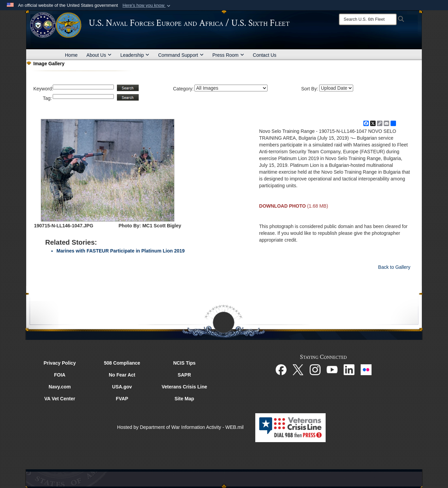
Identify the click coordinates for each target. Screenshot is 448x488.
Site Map (185, 399)
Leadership (135, 55)
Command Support (181, 55)
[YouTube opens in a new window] (332, 369)
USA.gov (122, 387)
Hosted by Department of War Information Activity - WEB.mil (180, 427)
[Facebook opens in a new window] (281, 369)
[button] (147, 5)
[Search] (368, 19)
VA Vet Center (60, 399)
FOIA (60, 375)
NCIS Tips (184, 363)
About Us (99, 55)
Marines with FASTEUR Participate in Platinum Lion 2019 (120, 251)
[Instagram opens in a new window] (315, 369)
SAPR (184, 375)
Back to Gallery (394, 267)
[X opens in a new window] (298, 369)
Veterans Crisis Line (184, 387)
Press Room (228, 55)
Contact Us (265, 55)
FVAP (122, 399)
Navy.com (60, 387)
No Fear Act (122, 375)
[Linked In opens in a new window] (349, 369)
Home (71, 55)
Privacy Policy (60, 363)
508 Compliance (122, 363)
